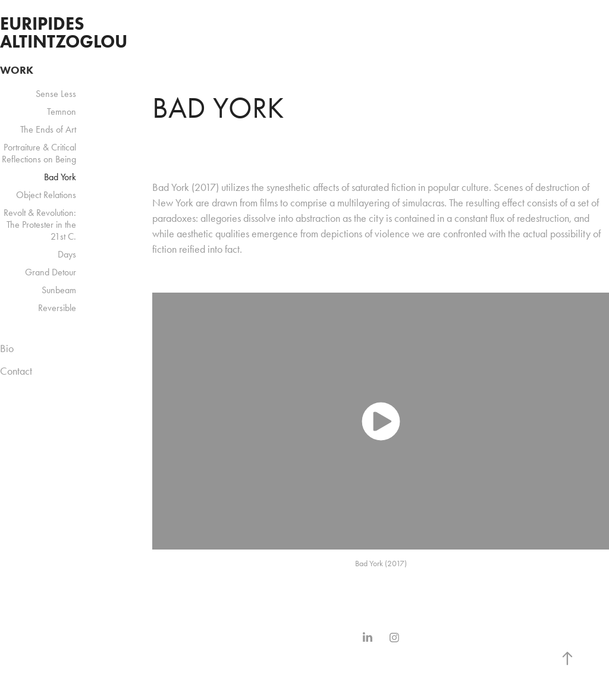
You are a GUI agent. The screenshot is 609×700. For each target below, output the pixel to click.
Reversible (57, 308)
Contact (16, 371)
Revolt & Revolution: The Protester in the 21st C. (40, 225)
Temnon (62, 112)
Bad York (60, 177)
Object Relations (46, 195)
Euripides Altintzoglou (64, 32)
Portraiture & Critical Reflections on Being (39, 153)
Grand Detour (51, 272)
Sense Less (56, 94)
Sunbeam (59, 290)
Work (17, 70)
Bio (7, 349)
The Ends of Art (48, 129)
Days (67, 254)
